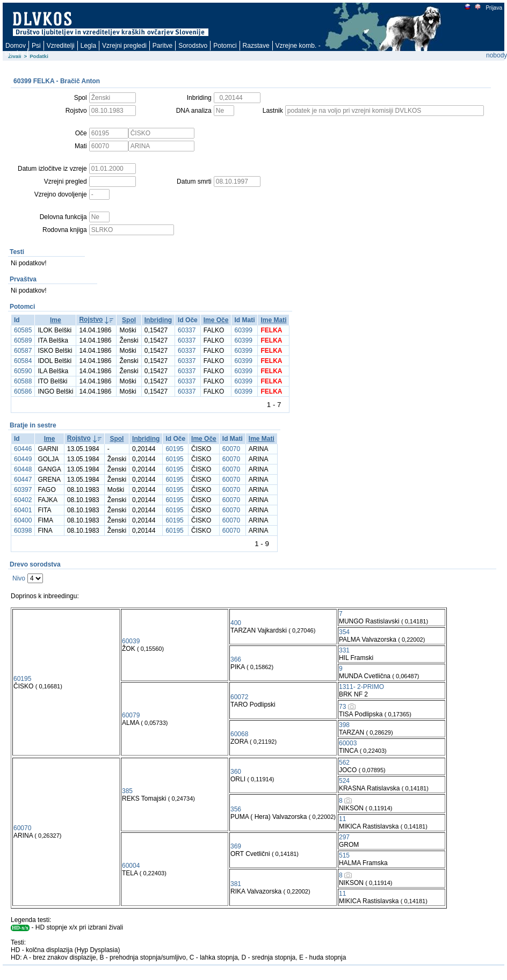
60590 (23, 371)
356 (236, 809)
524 (344, 781)
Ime (56, 320)
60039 (131, 641)
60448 (23, 469)
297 (344, 837)
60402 (23, 500)
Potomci (225, 46)
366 (236, 659)
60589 (23, 340)
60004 (131, 866)
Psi (36, 46)
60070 (231, 449)
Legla (88, 46)
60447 (23, 480)
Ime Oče (216, 320)
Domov (16, 46)
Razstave (256, 46)
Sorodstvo (193, 46)
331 (344, 650)
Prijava (494, 8)
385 (127, 791)
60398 (23, 531)
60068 (239, 734)
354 (344, 632)
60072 (239, 697)
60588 (23, 381)
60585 (23, 330)
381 (236, 884)
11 (342, 819)
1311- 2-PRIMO (361, 687)
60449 (23, 459)
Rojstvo (91, 320)
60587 (23, 351)
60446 (23, 449)
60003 (348, 743)
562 (344, 763)
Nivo (19, 578)
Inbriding (158, 320)
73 (342, 707)
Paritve (162, 46)
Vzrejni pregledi (124, 46)
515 (344, 855)
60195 (174, 449)
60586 (23, 391)
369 (236, 846)
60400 (23, 520)
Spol (129, 320)
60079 (131, 715)
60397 (23, 490)
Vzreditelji (61, 46)
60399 (243, 330)
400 (236, 623)
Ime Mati (273, 320)
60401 (23, 510)
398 (344, 725)
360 (236, 772)
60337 (187, 330)
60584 (23, 361)
